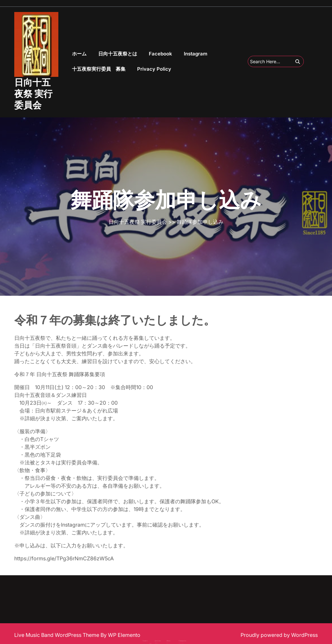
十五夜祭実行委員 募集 (99, 69)
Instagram (196, 54)
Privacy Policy (154, 69)
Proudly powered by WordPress (279, 635)
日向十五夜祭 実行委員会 (33, 94)
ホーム (79, 54)
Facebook (160, 54)
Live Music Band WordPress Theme (57, 635)
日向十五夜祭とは (118, 54)
